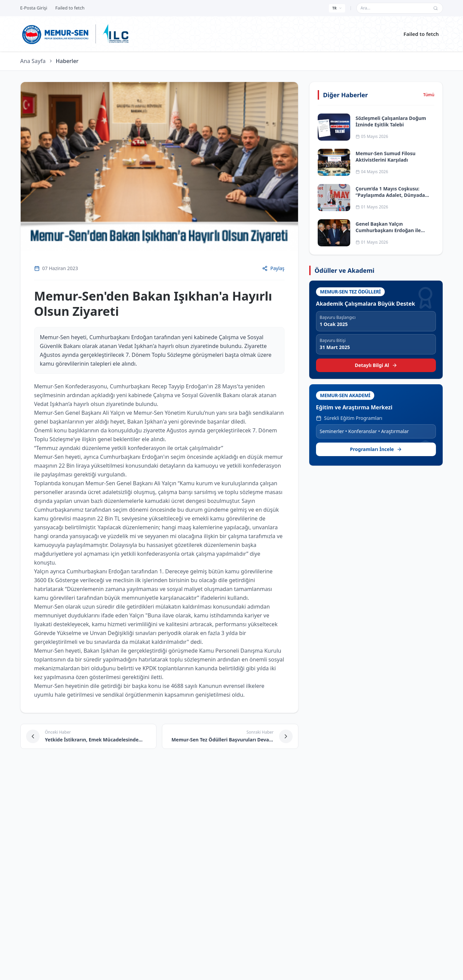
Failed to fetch (421, 34)
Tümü (429, 95)
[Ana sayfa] (56, 34)
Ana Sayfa (33, 61)
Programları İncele (376, 449)
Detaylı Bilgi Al (376, 365)
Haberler (67, 61)
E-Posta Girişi (34, 8)
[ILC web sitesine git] (115, 34)
